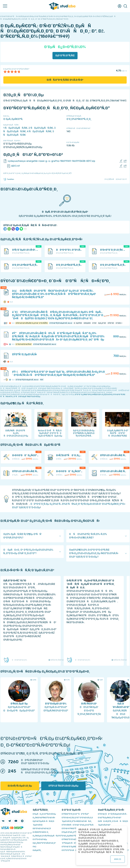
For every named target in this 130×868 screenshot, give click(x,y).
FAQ (34, 847)
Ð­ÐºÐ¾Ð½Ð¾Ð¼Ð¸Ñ (42, 828)
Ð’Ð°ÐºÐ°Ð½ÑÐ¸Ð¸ (71, 850)
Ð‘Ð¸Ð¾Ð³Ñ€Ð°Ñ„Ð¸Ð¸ (79, 119)
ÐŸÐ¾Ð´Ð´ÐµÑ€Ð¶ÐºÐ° (72, 847)
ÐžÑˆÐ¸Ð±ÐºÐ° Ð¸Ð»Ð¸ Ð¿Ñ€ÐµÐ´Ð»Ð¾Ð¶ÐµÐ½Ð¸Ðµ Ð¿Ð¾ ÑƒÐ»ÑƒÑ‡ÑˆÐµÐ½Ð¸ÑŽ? (38, 173)
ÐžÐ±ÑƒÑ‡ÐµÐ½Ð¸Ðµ (20, 786)
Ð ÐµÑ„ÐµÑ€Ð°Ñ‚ (13, 119)
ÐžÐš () (118, 859)
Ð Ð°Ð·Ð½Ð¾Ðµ (40, 839)
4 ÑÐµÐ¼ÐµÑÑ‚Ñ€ (39, 131)
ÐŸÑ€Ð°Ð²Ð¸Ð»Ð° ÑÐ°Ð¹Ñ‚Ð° (75, 814)
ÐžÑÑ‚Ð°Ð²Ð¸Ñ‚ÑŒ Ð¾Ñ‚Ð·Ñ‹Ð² (65, 80)
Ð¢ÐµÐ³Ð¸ (37, 850)
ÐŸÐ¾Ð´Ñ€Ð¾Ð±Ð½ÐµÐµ (63, 786)
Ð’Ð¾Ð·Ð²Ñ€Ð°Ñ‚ (69, 828)
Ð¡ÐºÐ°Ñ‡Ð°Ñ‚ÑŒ (65, 56)
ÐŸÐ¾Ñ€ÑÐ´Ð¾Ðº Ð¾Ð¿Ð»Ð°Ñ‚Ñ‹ (78, 825)
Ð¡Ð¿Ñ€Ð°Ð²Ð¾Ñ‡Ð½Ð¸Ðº (44, 843)
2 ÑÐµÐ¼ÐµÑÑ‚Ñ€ (41, 128)
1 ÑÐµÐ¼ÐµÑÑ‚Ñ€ (15, 128)
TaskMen (9, 179)
